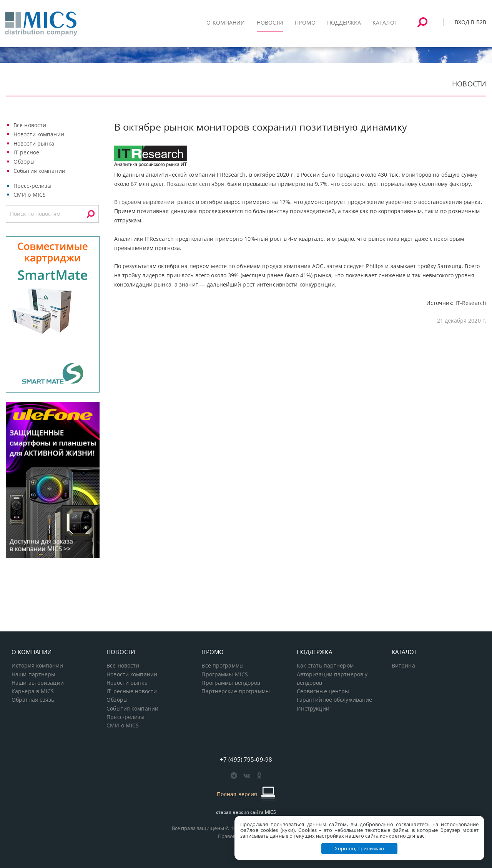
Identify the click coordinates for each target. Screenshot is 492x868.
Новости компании (39, 134)
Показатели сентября (195, 184)
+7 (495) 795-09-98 (246, 759)
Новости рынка (34, 143)
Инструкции (313, 709)
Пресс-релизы (32, 186)
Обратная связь (33, 700)
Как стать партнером (325, 666)
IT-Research (471, 303)
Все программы (223, 666)
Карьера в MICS (33, 691)
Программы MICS (225, 674)
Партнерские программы (235, 691)
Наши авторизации (38, 683)
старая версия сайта (246, 812)
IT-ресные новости (132, 691)
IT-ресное (26, 152)
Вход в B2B (470, 22)
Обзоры (24, 162)
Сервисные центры (323, 691)
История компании (37, 666)
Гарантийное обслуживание (335, 700)
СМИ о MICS (30, 195)
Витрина (403, 666)
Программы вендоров (231, 683)
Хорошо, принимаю (359, 848)
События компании (39, 171)
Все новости (30, 125)
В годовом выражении (144, 202)
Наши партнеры (34, 674)
